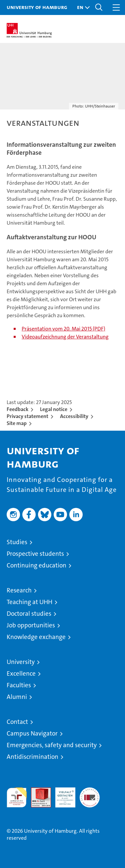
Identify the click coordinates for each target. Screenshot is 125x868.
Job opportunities (31, 625)
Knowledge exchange (36, 637)
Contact (17, 722)
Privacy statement (27, 416)
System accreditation (90, 794)
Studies (17, 542)
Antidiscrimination (32, 757)
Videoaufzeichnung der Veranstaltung (65, 337)
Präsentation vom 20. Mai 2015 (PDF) (63, 329)
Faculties (19, 685)
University (21, 662)
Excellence (21, 673)
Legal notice (54, 409)
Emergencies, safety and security (52, 745)
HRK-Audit (62, 794)
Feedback (17, 409)
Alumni (17, 697)
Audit (37, 791)
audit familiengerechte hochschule (17, 797)
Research (19, 590)
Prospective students (35, 554)
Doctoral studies (29, 614)
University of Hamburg (37, 7)
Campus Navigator (32, 733)
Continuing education (36, 565)
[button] (82, 7)
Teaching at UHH (29, 602)
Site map (17, 423)
